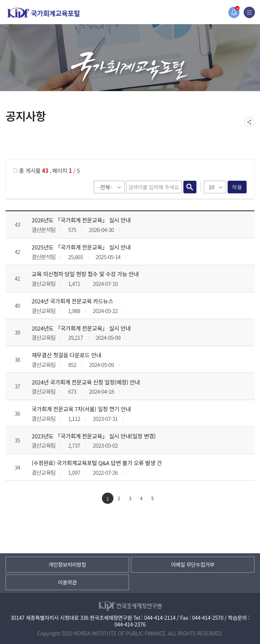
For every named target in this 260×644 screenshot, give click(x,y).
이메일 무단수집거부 (192, 564)
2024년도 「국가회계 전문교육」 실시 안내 (81, 328)
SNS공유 (249, 122)
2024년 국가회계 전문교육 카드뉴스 (72, 301)
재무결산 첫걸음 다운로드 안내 (66, 355)
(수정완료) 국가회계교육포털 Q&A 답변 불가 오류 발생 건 (97, 463)
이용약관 (67, 582)
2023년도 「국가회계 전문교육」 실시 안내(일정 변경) (94, 436)
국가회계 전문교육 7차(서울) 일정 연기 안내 (81, 409)
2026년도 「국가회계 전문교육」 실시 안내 (81, 220)
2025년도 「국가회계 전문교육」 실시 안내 (81, 247)
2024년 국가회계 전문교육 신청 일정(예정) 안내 (86, 382)
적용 (237, 187)
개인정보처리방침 (68, 564)
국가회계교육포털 (44, 13)
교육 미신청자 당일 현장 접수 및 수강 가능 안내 (85, 274)
